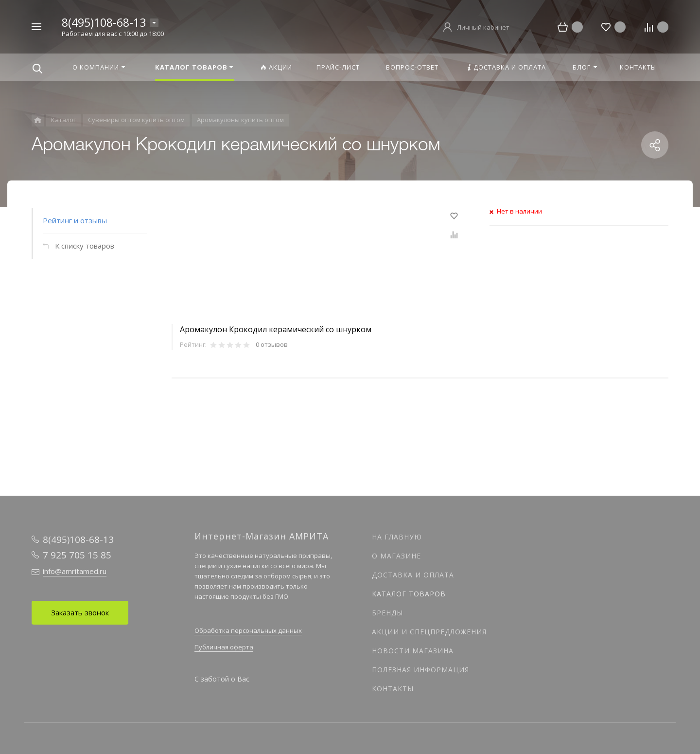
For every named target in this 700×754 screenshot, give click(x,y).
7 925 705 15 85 (77, 555)
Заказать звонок (80, 612)
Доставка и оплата (413, 575)
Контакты (393, 689)
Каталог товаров (409, 594)
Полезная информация (420, 670)
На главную (397, 537)
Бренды (387, 613)
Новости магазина (413, 651)
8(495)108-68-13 (104, 22)
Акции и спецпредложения (429, 632)
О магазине (396, 556)
